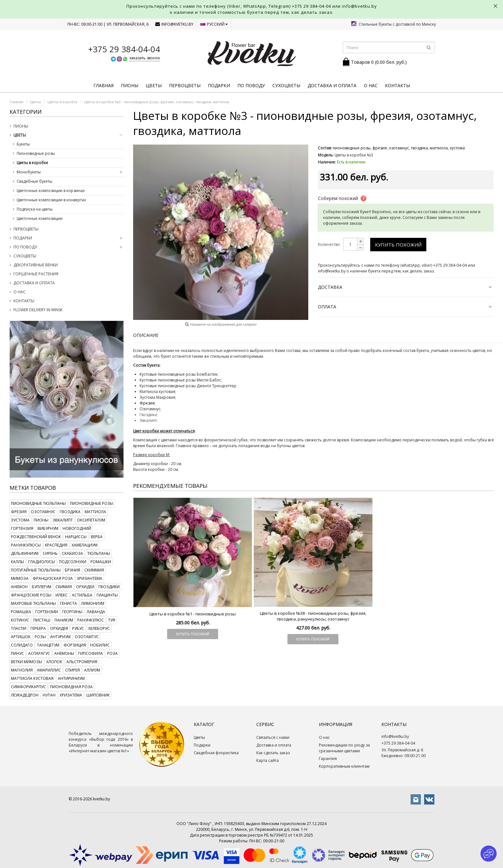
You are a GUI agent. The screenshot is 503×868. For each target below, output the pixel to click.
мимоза (20, 578)
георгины (72, 612)
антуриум (60, 637)
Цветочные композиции (40, 218)
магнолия (22, 670)
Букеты (23, 144)
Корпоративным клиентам (344, 766)
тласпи (19, 628)
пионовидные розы (92, 503)
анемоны (64, 653)
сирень (50, 553)
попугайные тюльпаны (36, 570)
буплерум (42, 587)
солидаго (22, 645)
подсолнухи (73, 562)
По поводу (251, 85)
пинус (17, 653)
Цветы (154, 85)
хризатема (71, 695)
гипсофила (91, 653)
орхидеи (85, 587)
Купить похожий (398, 245)
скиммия (94, 570)
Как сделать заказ (273, 753)
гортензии (47, 612)
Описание (146, 335)
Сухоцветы (286, 85)
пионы (41, 520)
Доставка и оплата (332, 85)
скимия (64, 587)
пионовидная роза (71, 687)
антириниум (71, 678)
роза (112, 653)
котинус (20, 620)
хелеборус (99, 628)
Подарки (219, 85)
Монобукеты (29, 172)
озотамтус (87, 637)
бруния (72, 570)
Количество (329, 244)
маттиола (95, 512)
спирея (72, 670)
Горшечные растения (36, 274)
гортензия (22, 528)
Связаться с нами (273, 737)
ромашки (101, 562)
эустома (20, 520)
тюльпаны (99, 553)
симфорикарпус (28, 687)
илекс (62, 595)
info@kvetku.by (174, 24)
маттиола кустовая (32, 678)
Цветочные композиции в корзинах (51, 191)
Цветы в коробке (32, 163)
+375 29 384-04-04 (311, 6)
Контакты (397, 85)
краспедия (56, 545)
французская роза (53, 578)
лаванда (96, 612)
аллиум (92, 670)
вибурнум (48, 528)
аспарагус (39, 653)
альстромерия (82, 662)
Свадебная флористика (216, 753)
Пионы (130, 85)
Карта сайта (268, 760)
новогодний (77, 528)
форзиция (75, 645)
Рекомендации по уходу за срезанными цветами (344, 748)
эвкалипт (63, 520)
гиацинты (107, 595)
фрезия (19, 512)
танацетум (48, 645)
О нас (371, 85)
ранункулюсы (26, 545)
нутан (49, 695)
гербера (38, 628)
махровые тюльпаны (33, 603)
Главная (103, 85)
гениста (68, 603)
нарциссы (76, 537)
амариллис (49, 670)
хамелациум (85, 545)
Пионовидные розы (36, 153)
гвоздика (70, 512)
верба (97, 537)
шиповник (98, 695)
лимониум (93, 603)
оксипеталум (91, 520)
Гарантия (328, 759)
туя (112, 620)
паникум (64, 620)
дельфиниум (25, 553)
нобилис (100, 645)
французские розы (31, 595)
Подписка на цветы (35, 209)
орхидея (59, 628)
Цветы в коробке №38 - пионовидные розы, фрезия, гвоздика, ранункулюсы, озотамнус (313, 616)
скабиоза (72, 553)
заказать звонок (145, 58)
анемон (19, 587)
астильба (82, 595)
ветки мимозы (26, 662)
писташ (42, 620)
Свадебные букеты (34, 181)
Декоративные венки (36, 265)
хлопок (54, 662)
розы (40, 637)
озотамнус (43, 512)
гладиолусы (42, 562)
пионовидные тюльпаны (38, 503)
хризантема (90, 578)
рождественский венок (36, 537)
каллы (17, 562)
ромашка (21, 612)
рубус (78, 628)
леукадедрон (25, 695)
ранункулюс (91, 620)
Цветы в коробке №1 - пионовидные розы (193, 614)
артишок (21, 637)
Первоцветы (185, 85)
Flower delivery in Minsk (38, 310)
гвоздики (109, 587)
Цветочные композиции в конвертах (51, 200)
